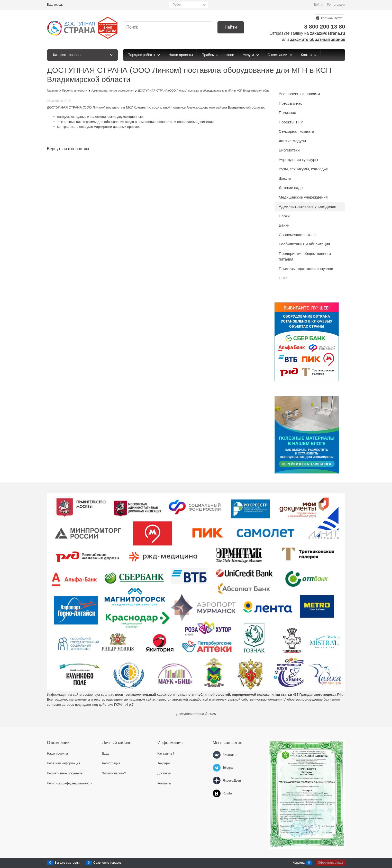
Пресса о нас (291, 103)
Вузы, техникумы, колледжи (304, 169)
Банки (284, 225)
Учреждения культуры (299, 160)
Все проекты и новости (299, 94)
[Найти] (231, 27)
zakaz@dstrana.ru (328, 33)
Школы (285, 178)
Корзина (299, 863)
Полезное (288, 113)
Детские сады (291, 188)
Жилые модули (293, 141)
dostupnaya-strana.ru (98, 695)
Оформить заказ (330, 863)
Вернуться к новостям (68, 149)
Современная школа (297, 235)
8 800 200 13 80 (325, 27)
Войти (318, 5)
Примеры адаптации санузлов (306, 269)
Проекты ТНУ (291, 122)
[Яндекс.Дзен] (217, 781)
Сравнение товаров (107, 863)
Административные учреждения (308, 206)
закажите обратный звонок (317, 39)
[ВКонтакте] (217, 755)
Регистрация (336, 5)
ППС (283, 278)
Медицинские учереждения (303, 197)
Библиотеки (289, 150)
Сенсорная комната (297, 131)
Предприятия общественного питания (305, 256)
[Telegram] (217, 768)
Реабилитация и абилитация (305, 244)
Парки (284, 216)
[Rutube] (217, 793)
